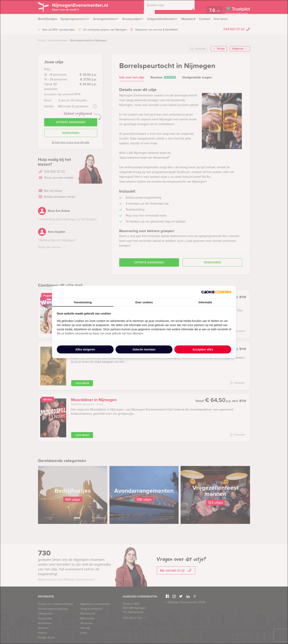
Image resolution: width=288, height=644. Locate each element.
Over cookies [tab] (144, 302)
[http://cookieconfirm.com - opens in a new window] (216, 292)
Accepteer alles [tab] (203, 349)
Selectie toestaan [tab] (144, 349)
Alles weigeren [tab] (85, 349)
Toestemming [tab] (83, 302)
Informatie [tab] (205, 302)
